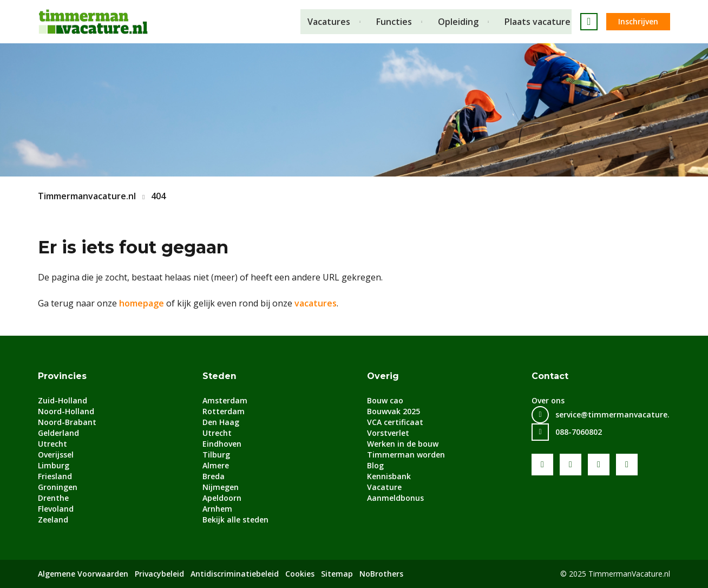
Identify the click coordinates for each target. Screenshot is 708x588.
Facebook (542, 465)
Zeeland (53, 520)
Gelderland (58, 433)
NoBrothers (381, 574)
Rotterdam (224, 411)
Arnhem (217, 509)
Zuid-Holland (63, 400)
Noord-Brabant (67, 422)
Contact (550, 376)
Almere (216, 465)
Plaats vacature (539, 22)
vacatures (316, 303)
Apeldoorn (222, 498)
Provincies (62, 376)
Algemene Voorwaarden (83, 574)
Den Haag (221, 422)
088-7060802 (579, 432)
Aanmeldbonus (395, 498)
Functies (394, 22)
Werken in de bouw (403, 444)
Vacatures (328, 22)
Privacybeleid (159, 574)
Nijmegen (221, 487)
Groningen (58, 487)
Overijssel (56, 455)
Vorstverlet (388, 433)
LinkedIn (599, 465)
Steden (219, 376)
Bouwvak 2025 (394, 411)
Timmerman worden (406, 455)
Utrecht (53, 444)
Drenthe (53, 498)
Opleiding (459, 22)
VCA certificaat (395, 422)
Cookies (300, 574)
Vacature (384, 487)
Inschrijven (638, 21)
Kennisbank (389, 476)
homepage (142, 303)
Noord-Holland (66, 411)
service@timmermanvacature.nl (616, 414)
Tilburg (216, 455)
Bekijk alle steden (235, 520)
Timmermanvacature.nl (87, 196)
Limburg (54, 465)
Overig (383, 376)
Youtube (571, 465)
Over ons (548, 400)
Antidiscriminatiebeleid (235, 574)
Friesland (55, 476)
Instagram (627, 465)
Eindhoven (222, 444)
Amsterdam (225, 400)
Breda (214, 476)
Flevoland (56, 509)
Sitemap (337, 574)
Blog (375, 465)
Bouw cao (385, 400)
